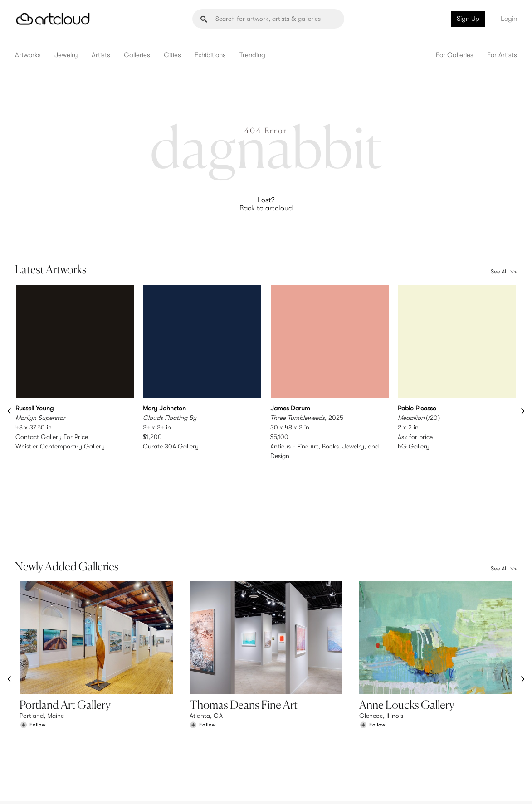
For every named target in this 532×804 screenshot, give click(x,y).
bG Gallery (414, 446)
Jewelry (66, 55)
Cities (172, 55)
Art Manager (295, 749)
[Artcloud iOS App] (484, 786)
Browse (30, 730)
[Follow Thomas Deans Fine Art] (203, 658)
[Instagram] (404, 787)
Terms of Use (54, 792)
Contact (419, 749)
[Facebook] (446, 787)
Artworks (28, 55)
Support (161, 749)
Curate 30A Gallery (171, 446)
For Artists (502, 55)
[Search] (268, 19)
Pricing (159, 740)
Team (415, 730)
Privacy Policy (90, 792)
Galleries (137, 55)
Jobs (414, 740)
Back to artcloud (266, 208)
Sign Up (468, 19)
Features (161, 730)
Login (509, 19)
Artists (101, 55)
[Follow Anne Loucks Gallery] (372, 658)
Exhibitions (210, 55)
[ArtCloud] (53, 19)
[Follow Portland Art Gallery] (33, 658)
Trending (252, 55)
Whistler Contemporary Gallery (60, 446)
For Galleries (455, 55)
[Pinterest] (425, 787)
